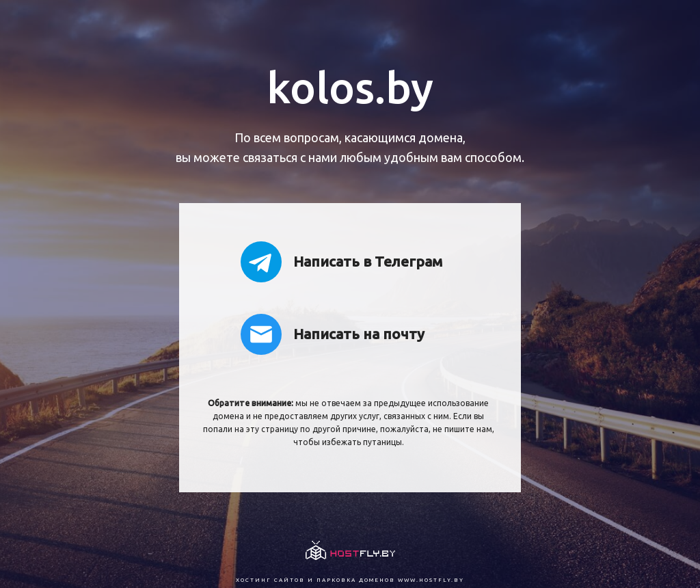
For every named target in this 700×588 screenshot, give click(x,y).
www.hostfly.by (431, 580)
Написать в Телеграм (341, 262)
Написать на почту (333, 334)
